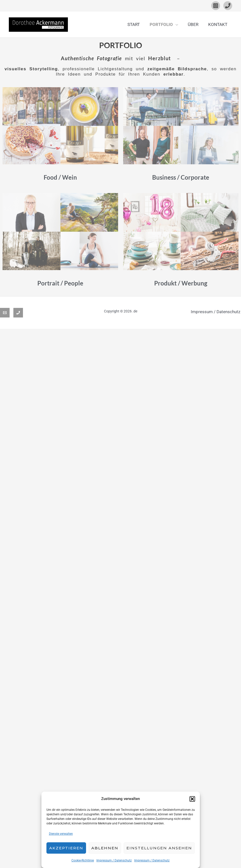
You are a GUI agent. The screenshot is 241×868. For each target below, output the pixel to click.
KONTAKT (218, 24)
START (138, 24)
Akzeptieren (66, 848)
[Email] (5, 313)
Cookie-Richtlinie (83, 860)
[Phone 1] (228, 6)
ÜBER (195, 24)
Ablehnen (105, 848)
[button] (192, 799)
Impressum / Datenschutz (114, 860)
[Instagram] (216, 6)
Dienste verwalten (61, 834)
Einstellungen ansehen (159, 848)
